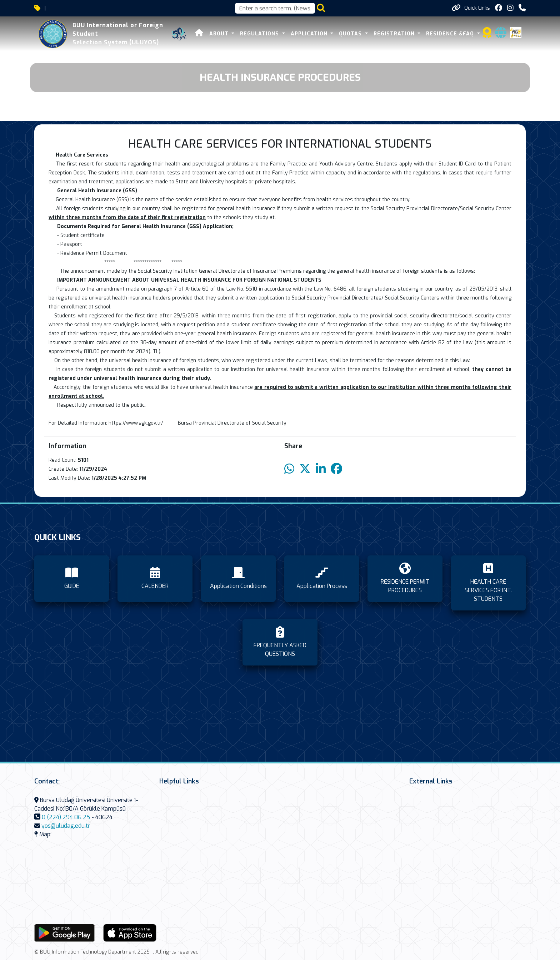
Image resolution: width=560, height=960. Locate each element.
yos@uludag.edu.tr (66, 826)
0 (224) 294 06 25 (66, 817)
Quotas (351, 34)
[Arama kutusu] (275, 8)
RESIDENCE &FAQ (451, 34)
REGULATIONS (260, 34)
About (220, 34)
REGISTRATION (395, 34)
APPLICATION (310, 34)
